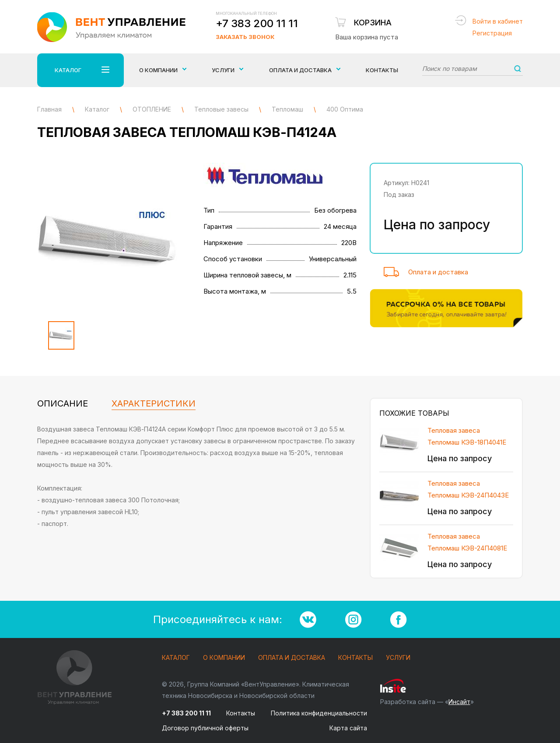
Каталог (176, 658)
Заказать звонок (245, 37)
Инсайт (459, 702)
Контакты (382, 70)
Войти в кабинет (498, 21)
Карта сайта (348, 728)
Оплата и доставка (438, 272)
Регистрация (492, 33)
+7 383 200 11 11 (257, 23)
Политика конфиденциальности (319, 713)
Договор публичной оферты (205, 728)
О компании (224, 658)
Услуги (398, 658)
